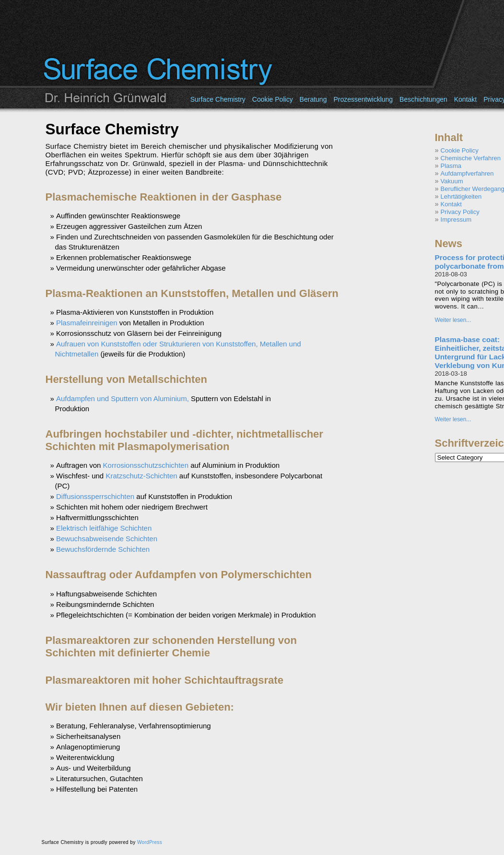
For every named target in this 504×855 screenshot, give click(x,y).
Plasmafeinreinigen (87, 323)
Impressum (456, 220)
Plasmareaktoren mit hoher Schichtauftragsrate (164, 680)
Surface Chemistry (218, 99)
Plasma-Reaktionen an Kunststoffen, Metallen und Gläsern (192, 293)
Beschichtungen (423, 99)
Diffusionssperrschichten (95, 496)
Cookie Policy (273, 99)
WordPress (150, 842)
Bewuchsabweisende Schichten (107, 539)
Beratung (313, 99)
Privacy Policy (460, 212)
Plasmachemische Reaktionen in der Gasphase (164, 197)
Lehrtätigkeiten (461, 196)
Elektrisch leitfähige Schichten (104, 528)
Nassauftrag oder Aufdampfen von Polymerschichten (179, 575)
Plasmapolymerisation (174, 446)
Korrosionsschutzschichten (146, 465)
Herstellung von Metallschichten (126, 379)
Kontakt (465, 99)
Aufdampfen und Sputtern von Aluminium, (123, 398)
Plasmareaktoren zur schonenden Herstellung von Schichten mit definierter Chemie (171, 647)
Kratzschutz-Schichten (141, 476)
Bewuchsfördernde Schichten (103, 549)
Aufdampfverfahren (467, 173)
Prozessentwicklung (363, 99)
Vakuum (452, 181)
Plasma (451, 166)
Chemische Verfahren (471, 158)
